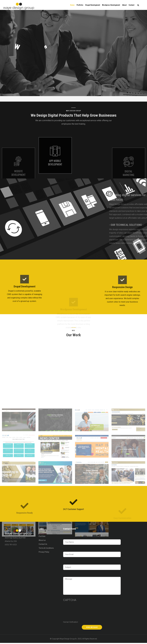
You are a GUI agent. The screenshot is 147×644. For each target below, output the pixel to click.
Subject (67, 562)
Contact (131, 6)
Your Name (68, 537)
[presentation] (73, 612)
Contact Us (43, 545)
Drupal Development (92, 6)
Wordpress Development (111, 6)
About (124, 6)
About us (42, 541)
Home (71, 6)
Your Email (68, 550)
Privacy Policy (44, 553)
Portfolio (79, 6)
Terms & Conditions (46, 549)
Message (67, 575)
